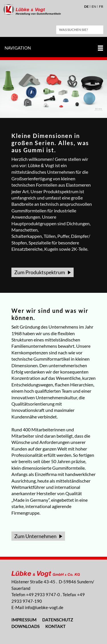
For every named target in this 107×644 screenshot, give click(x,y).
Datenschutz (58, 620)
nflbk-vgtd (44, 607)
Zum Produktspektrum (40, 272)
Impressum (24, 620)
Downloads (26, 626)
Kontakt (55, 626)
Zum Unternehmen (35, 536)
